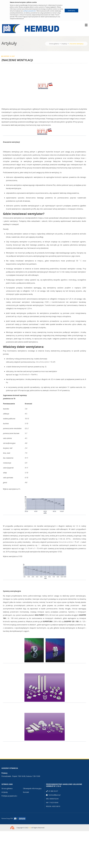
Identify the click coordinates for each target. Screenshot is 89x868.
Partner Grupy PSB (7, 818)
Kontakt (26, 792)
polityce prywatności (30, 11)
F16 (30, 828)
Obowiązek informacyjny (32, 788)
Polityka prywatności (9, 796)
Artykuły (64, 44)
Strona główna (54, 44)
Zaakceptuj (71, 10)
